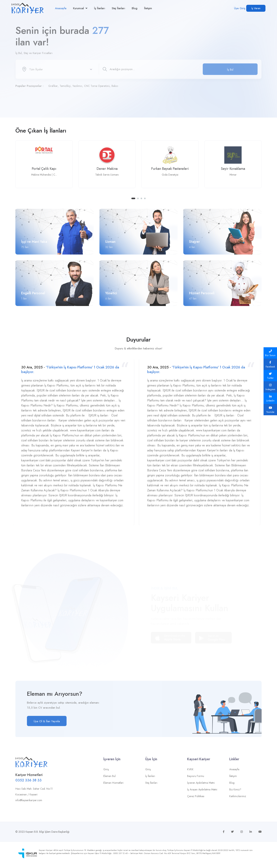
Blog (135, 8)
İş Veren (256, 8)
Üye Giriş (240, 8)
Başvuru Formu (196, 779)
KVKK (190, 773)
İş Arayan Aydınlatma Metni (202, 793)
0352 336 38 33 (28, 783)
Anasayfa (61, 8)
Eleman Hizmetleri (113, 786)
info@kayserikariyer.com (29, 803)
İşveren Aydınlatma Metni (201, 786)
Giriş (106, 773)
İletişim (148, 8)
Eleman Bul (109, 779)
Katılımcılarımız (238, 799)
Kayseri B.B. (32, 832)
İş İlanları (100, 8)
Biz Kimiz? (235, 793)
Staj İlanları (118, 8)
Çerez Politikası (196, 799)
